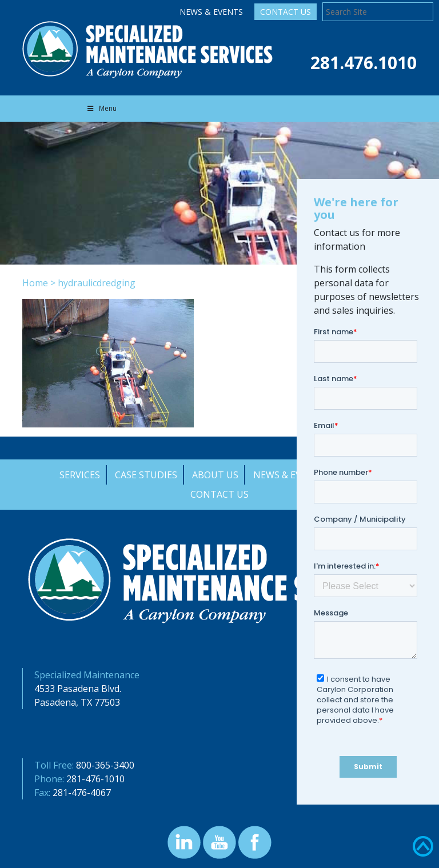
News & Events (211, 12)
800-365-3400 (105, 765)
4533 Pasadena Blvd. (78, 689)
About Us (215, 475)
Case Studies (146, 475)
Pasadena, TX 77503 (77, 702)
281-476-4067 (82, 793)
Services (80, 475)
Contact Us (286, 12)
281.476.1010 (364, 63)
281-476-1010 (95, 779)
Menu (101, 108)
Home (35, 283)
